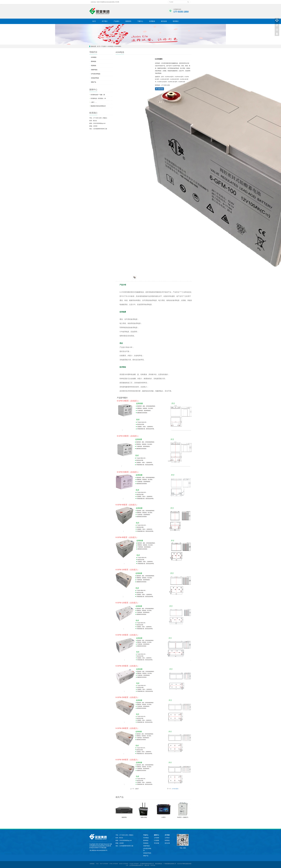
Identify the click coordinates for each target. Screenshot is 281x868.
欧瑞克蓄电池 (159, 864)
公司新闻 (157, 838)
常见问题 (157, 843)
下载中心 (140, 21)
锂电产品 (94, 82)
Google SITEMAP (134, 864)
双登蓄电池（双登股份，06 (98, 98)
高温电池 (94, 66)
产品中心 (146, 835)
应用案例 (152, 21)
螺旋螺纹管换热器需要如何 (98, 106)
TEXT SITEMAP (104, 864)
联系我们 (176, 21)
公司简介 (167, 838)
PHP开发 (153, 865)
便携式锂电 (144, 817)
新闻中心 (157, 835)
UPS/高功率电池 (96, 74)
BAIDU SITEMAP (124, 864)
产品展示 (116, 21)
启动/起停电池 (95, 78)
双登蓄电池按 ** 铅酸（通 (98, 95)
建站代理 (147, 865)
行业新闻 (157, 840)
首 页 (94, 21)
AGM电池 (110, 46)
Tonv (97, 864)
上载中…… (94, 102)
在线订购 (159, 89)
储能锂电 (124, 817)
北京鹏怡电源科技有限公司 (147, 864)
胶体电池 (94, 61)
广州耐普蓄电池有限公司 (170, 864)
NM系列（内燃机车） (183, 817)
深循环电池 (94, 70)
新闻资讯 (128, 21)
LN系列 (163, 817)
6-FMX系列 (175, 789)
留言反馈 (164, 21)
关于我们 (105, 21)
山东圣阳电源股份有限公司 (136, 865)
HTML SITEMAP (114, 864)
